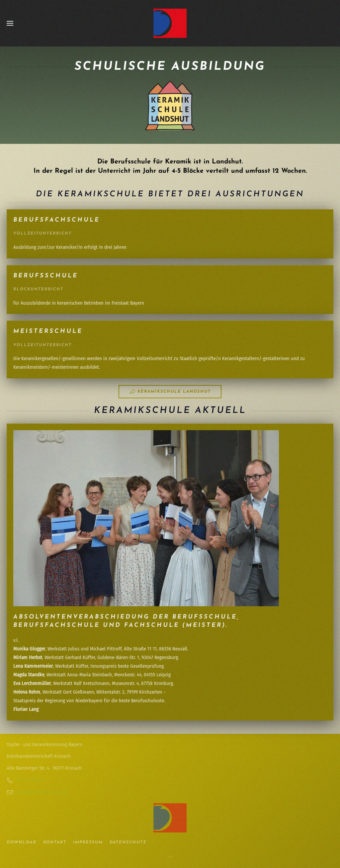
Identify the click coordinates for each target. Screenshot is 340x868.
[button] (10, 23)
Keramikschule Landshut (170, 392)
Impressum (88, 842)
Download (22, 842)
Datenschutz (128, 842)
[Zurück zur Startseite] (170, 23)
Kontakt (55, 842)
